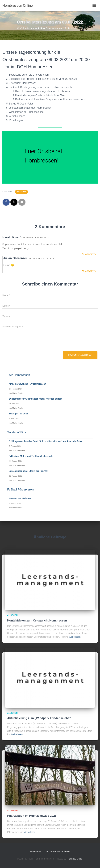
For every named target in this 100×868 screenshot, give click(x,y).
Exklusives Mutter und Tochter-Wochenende (31, 456)
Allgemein (21, 192)
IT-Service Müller (75, 859)
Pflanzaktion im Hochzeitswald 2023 (32, 816)
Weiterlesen (75, 637)
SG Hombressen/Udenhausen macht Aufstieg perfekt (35, 399)
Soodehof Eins (17, 432)
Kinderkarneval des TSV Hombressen (27, 384)
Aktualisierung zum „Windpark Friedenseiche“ (39, 718)
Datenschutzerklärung (58, 851)
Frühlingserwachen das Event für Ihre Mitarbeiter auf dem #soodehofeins (45, 441)
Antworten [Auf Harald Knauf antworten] (89, 254)
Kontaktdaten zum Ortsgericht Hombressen (37, 621)
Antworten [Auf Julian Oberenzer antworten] (89, 271)
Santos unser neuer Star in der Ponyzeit (29, 471)
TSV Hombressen (19, 375)
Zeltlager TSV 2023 (18, 414)
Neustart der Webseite (20, 498)
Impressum (35, 851)
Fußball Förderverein (21, 490)
